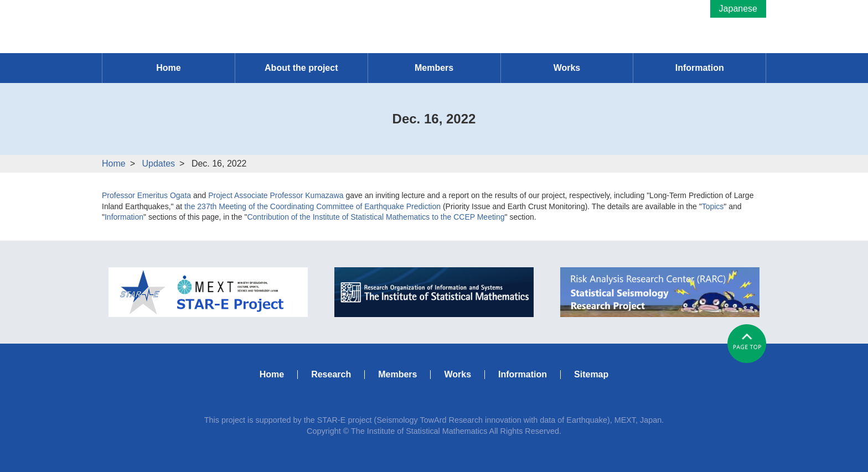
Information (124, 217)
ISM (434, 292)
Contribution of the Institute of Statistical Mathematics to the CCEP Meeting (376, 217)
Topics (713, 206)
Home (114, 164)
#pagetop (747, 344)
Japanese (738, 9)
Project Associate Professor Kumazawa (276, 195)
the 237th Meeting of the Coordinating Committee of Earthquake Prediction (312, 206)
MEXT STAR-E (208, 292)
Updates (158, 164)
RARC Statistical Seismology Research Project (660, 292)
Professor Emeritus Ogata (146, 195)
